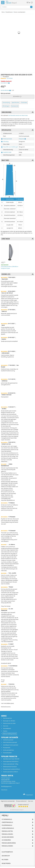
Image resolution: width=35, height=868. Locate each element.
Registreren (6, 863)
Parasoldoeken (7, 753)
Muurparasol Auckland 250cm (12, 769)
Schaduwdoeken (17, 837)
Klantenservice (7, 718)
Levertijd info (5, 83)
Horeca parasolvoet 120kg (11, 764)
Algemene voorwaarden (8, 801)
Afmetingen (6, 106)
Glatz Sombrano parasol (10, 742)
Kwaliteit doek (7, 152)
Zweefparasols (17, 822)
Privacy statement (21, 801)
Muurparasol (7, 748)
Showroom (6, 856)
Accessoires (17, 840)
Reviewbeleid (7, 729)
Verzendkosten (6, 90)
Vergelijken (6, 77)
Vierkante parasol (8, 740)
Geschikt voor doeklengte (11, 147)
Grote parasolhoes (8, 750)
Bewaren (17, 97)
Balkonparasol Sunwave (10, 767)
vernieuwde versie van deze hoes (18, 115)
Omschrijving (6, 103)
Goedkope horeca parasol (11, 745)
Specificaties (15, 103)
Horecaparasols (17, 828)
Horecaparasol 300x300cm (11, 762)
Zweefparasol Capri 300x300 (11, 759)
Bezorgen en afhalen (9, 721)
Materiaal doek (8, 139)
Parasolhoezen (17, 834)
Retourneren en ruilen (9, 723)
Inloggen (5, 860)
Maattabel (24, 103)
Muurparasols (17, 825)
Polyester (22, 139)
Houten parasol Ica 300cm (10, 772)
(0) (28, 3)
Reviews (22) (15, 106)
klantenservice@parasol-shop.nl (10, 783)
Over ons (6, 726)
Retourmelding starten (10, 734)
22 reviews (9, 78)
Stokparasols (17, 819)
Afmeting (6, 142)
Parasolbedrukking (17, 843)
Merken (5, 731)
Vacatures (4, 790)
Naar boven (28, 794)
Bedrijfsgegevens (6, 786)
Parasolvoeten (17, 831)
